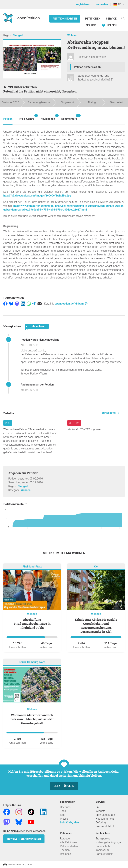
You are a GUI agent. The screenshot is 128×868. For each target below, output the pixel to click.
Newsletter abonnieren (24, 839)
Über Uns (90, 25)
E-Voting (101, 823)
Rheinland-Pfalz (32, 567)
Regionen (65, 854)
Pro (8, 423)
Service (111, 19)
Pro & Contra (26, 117)
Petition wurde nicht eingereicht (40, 340)
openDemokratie (105, 815)
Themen (65, 850)
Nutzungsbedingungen (109, 842)
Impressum (102, 850)
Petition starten (65, 19)
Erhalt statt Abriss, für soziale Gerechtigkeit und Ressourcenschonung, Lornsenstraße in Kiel (96, 626)
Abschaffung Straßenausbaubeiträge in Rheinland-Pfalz (32, 624)
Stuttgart (18, 35)
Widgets (100, 811)
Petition (8, 119)
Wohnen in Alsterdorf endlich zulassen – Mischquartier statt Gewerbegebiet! (32, 719)
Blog (63, 815)
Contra (74, 423)
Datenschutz (103, 846)
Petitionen (93, 19)
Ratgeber (65, 839)
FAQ (98, 807)
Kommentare (69, 117)
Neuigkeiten (48, 117)
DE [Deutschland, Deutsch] (117, 4)
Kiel (96, 567)
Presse (64, 819)
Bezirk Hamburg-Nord (32, 662)
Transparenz (103, 839)
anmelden (102, 4)
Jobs (63, 811)
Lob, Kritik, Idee (69, 823)
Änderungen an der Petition (37, 385)
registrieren (83, 4)
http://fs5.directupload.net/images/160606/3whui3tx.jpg (37, 196)
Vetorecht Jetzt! (105, 826)
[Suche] (123, 18)
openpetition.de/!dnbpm (71, 304)
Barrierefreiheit (104, 854)
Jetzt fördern (64, 786)
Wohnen (72, 35)
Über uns (65, 807)
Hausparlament (105, 819)
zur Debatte (109, 413)
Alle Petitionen (68, 842)
